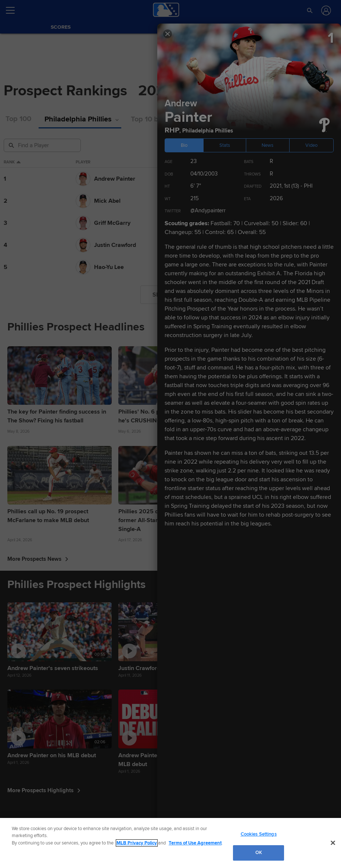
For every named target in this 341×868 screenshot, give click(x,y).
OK (259, 853)
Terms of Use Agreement (195, 843)
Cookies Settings (259, 834)
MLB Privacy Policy (137, 843)
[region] (170, 843)
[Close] (333, 843)
